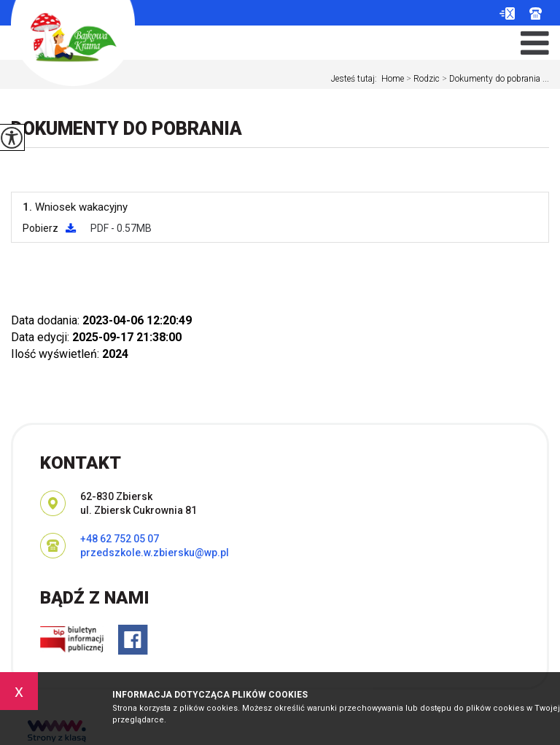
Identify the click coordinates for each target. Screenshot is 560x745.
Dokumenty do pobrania (127, 129)
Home (393, 79)
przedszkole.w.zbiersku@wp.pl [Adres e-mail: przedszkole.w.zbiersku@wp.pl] (155, 553)
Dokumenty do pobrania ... (494, 79)
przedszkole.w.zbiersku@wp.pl (507, 13)
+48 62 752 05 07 (536, 13)
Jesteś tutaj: (356, 79)
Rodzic (422, 79)
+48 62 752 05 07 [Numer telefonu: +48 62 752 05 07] (120, 539)
